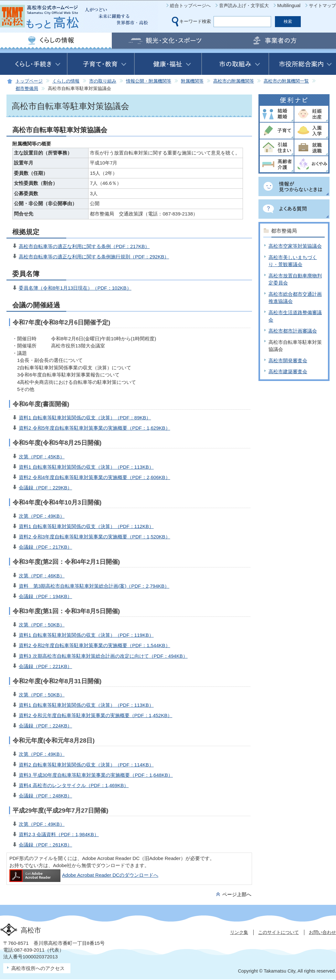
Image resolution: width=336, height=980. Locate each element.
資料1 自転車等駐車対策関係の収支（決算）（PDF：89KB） (85, 418)
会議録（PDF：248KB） (45, 796)
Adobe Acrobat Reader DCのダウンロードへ (84, 875)
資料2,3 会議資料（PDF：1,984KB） (59, 834)
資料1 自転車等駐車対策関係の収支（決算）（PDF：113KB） (86, 467)
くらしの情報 (66, 81)
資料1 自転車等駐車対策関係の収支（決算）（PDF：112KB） (86, 526)
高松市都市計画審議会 (293, 331)
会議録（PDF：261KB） (45, 845)
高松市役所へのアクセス (38, 968)
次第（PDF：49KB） (42, 516)
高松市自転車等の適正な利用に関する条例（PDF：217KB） (84, 246)
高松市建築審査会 (288, 371)
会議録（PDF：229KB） (45, 488)
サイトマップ (322, 5)
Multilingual (289, 5)
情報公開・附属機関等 (149, 81)
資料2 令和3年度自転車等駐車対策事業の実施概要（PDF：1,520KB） (94, 537)
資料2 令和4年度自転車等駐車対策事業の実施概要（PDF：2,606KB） (94, 477)
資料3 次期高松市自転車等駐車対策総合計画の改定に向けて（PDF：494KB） (103, 656)
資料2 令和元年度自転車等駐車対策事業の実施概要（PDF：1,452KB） (95, 715)
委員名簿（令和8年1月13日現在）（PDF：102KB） (75, 288)
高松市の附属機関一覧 (286, 81)
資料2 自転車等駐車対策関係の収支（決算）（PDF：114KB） (86, 765)
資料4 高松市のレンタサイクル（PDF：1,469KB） (74, 785)
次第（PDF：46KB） (42, 576)
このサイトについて (278, 932)
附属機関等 (192, 81)
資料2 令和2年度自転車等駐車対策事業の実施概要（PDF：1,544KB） (94, 645)
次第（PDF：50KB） (42, 625)
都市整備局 (27, 89)
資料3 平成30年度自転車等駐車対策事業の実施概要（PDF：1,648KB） (96, 775)
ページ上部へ (237, 894)
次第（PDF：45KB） (42, 457)
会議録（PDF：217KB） (45, 547)
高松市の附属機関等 (234, 81)
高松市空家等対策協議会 (295, 246)
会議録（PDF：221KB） (45, 666)
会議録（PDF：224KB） (45, 726)
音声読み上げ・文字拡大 (244, 5)
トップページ (29, 81)
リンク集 (239, 932)
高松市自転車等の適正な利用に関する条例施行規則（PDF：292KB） (94, 257)
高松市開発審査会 (288, 360)
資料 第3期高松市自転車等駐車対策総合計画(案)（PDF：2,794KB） (94, 586)
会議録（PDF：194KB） (45, 596)
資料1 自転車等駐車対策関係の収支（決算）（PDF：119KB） (86, 635)
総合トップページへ (190, 5)
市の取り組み (103, 81)
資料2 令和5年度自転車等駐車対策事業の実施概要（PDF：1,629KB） (94, 428)
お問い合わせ (322, 932)
